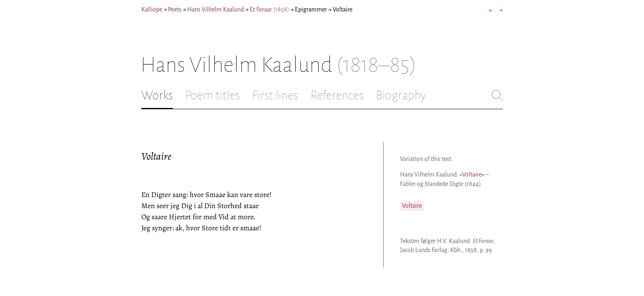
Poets (175, 9)
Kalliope (152, 9)
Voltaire (412, 206)
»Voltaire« (472, 174)
